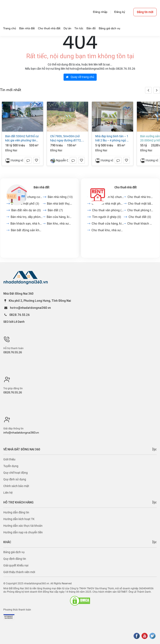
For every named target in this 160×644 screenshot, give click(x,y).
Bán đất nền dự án (26, 210)
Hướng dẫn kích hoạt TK (19, 519)
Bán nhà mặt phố (25, 204)
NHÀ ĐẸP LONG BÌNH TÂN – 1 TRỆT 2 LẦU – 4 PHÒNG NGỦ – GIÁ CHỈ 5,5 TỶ (112, 138)
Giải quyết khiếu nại (16, 565)
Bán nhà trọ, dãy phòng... (27, 217)
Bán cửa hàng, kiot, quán (60, 217)
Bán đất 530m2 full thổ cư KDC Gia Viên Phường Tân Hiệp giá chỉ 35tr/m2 (22, 138)
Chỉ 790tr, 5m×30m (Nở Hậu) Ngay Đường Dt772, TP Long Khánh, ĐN (67, 138)
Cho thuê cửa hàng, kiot (108, 224)
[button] (157, 90)
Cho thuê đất (140, 217)
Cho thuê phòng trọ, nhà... (140, 210)
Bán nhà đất (41, 187)
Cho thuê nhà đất (126, 187)
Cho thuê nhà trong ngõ (141, 197)
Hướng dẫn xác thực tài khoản (23, 526)
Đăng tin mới (145, 12)
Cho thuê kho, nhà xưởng (108, 230)
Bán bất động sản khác (27, 230)
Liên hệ (8, 493)
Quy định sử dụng (15, 479)
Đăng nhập (100, 12)
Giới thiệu (9, 459)
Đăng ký (120, 12)
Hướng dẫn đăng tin (16, 512)
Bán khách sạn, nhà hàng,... (27, 224)
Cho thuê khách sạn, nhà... (140, 224)
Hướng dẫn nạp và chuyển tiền (23, 532)
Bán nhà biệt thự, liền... (60, 204)
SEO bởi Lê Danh (14, 322)
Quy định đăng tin (15, 559)
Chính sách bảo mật (16, 486)
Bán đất (55, 210)
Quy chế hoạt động (16, 473)
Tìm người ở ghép (107, 217)
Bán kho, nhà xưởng (60, 224)
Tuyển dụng (11, 466)
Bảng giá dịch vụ (14, 552)
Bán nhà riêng (60, 197)
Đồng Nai (11, 150)
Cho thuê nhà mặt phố (108, 204)
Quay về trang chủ (80, 77)
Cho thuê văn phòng (108, 210)
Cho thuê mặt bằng (141, 204)
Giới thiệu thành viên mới (19, 572)
